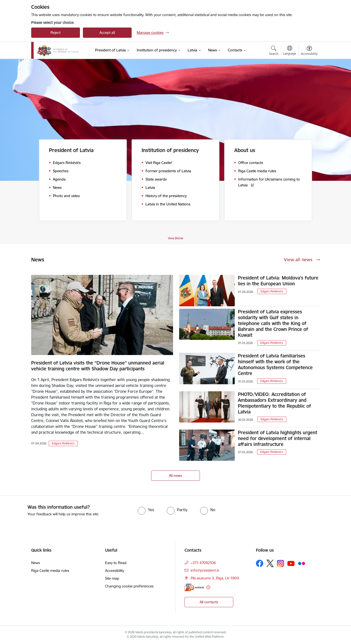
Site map (112, 578)
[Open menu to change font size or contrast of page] (309, 51)
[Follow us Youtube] (291, 563)
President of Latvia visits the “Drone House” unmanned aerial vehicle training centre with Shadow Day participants (98, 366)
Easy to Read (116, 563)
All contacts (209, 602)
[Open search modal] (274, 51)
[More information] (208, 587)
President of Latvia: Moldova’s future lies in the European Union (278, 281)
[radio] (146, 510)
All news (175, 476)
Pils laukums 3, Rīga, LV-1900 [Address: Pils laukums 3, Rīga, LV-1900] (215, 578)
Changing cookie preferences (129, 586)
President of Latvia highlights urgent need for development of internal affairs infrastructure (278, 438)
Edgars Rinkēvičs (63, 443)
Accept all (107, 33)
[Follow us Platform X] (270, 563)
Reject (55, 33)
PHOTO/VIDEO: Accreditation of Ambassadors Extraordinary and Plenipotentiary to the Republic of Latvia (274, 403)
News (36, 563)
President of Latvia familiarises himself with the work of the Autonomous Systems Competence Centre (275, 365)
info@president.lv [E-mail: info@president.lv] (205, 570)
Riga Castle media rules (50, 571)
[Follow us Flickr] (302, 563)
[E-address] (194, 587)
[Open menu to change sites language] (290, 51)
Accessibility (115, 571)
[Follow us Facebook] (260, 563)
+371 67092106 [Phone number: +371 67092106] (203, 563)
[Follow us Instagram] (281, 563)
